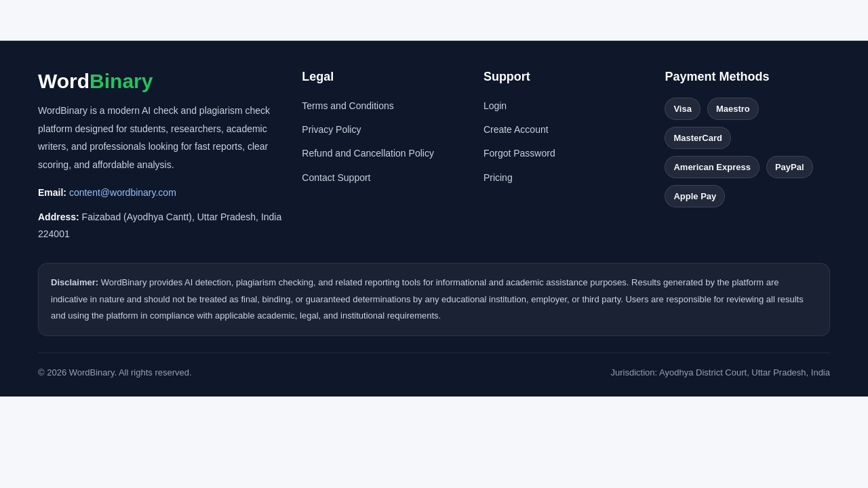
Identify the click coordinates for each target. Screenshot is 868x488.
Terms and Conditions (348, 106)
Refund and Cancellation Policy (368, 153)
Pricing (498, 178)
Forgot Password (519, 153)
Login (495, 106)
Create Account (516, 129)
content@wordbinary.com (123, 192)
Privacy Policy (331, 129)
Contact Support (336, 178)
